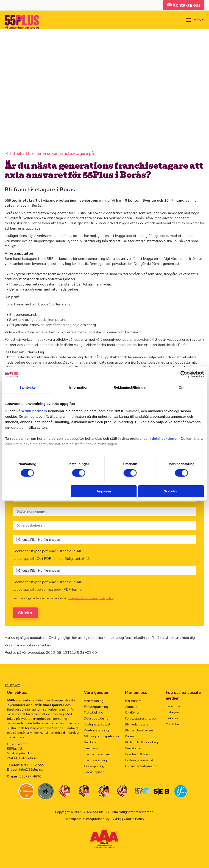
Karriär (130, 736)
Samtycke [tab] (27, 387)
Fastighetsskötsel (97, 724)
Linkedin (172, 718)
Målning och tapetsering (102, 736)
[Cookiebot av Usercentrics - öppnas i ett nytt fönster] (184, 374)
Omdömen (133, 712)
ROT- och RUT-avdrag (141, 742)
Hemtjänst (91, 748)
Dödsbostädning (96, 718)
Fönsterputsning (96, 706)
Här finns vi (133, 700)
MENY (199, 20)
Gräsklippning (94, 766)
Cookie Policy (134, 819)
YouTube (172, 724)
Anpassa (104, 491)
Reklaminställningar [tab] (130, 387)
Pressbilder (133, 748)
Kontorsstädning (96, 730)
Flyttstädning (94, 712)
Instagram (173, 712)
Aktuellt (131, 706)
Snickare (90, 742)
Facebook (173, 706)
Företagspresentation (141, 718)
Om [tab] (182, 387)
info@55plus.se (31, 769)
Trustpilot (12, 685)
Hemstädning (94, 700)
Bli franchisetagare (139, 730)
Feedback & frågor (139, 754)
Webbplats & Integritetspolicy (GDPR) (93, 819)
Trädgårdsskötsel (97, 754)
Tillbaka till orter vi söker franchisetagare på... (53, 154)
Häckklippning (94, 772)
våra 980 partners (32, 411)
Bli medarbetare (137, 724)
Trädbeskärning (95, 760)
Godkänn (171, 491)
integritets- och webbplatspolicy (91, 598)
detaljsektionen (165, 438)
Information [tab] (79, 387)
